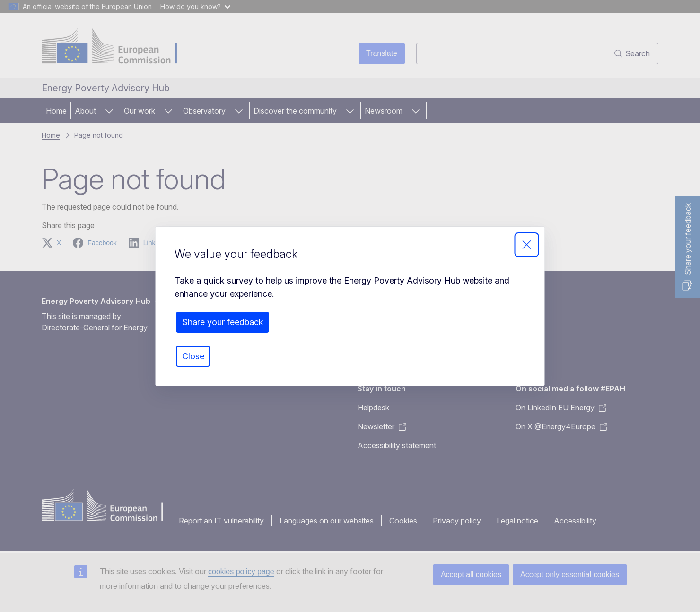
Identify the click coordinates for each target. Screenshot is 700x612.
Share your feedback (223, 322)
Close (193, 356)
